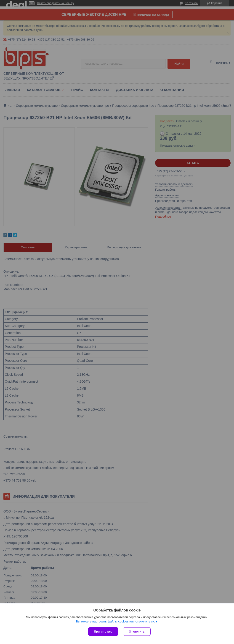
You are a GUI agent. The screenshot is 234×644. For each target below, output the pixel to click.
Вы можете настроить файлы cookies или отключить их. (115, 621)
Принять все (103, 632)
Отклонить (137, 632)
